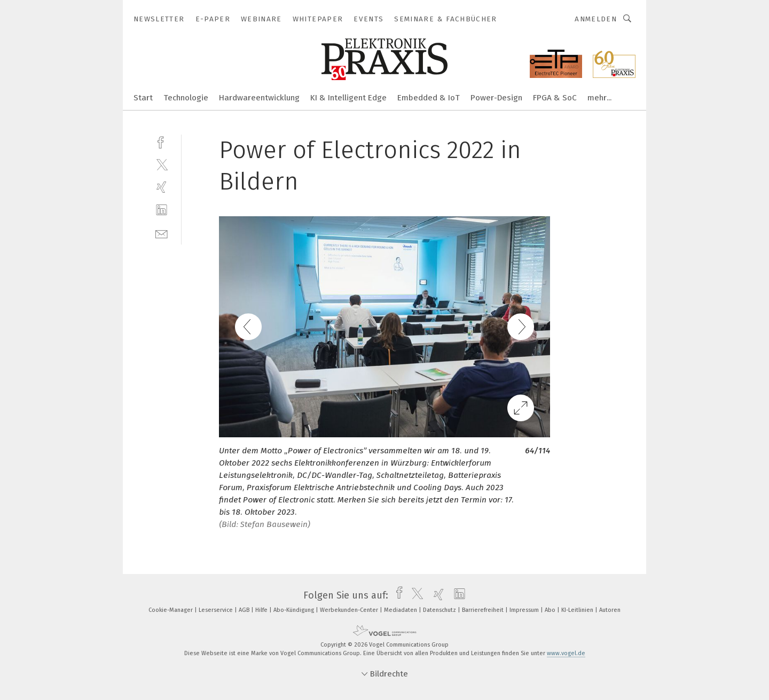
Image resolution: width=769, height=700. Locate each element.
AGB (245, 610)
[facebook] (162, 141)
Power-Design (496, 98)
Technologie (186, 98)
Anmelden (596, 19)
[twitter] (162, 164)
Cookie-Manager (171, 610)
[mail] (162, 233)
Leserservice (217, 610)
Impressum (525, 610)
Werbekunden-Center (350, 610)
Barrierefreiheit (484, 610)
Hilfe (262, 610)
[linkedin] (162, 210)
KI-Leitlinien (578, 610)
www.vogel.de (566, 653)
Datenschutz (440, 610)
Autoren (610, 610)
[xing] (162, 187)
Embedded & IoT (429, 98)
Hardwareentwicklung (259, 98)
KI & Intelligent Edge (348, 98)
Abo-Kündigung (295, 610)
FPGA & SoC (555, 98)
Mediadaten (401, 610)
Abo (551, 610)
